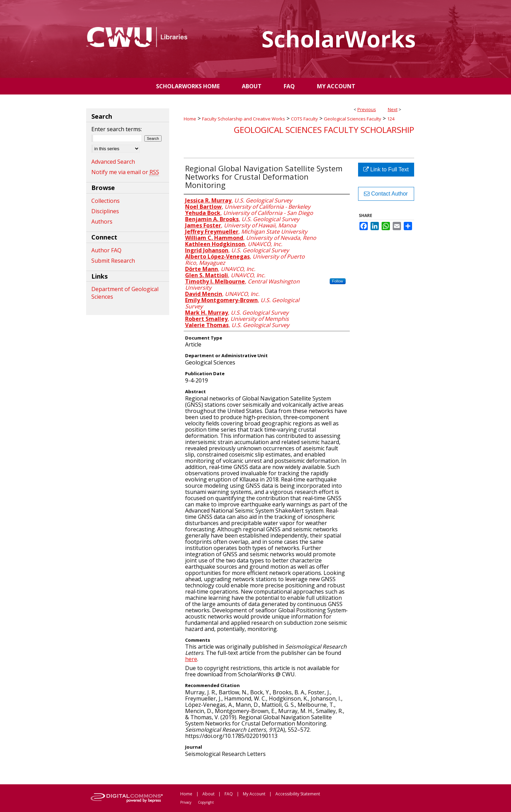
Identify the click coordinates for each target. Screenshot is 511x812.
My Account (254, 794)
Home (190, 119)
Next (393, 109)
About (208, 794)
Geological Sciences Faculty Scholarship (324, 130)
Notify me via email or (125, 172)
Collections (106, 201)
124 (391, 119)
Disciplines (105, 211)
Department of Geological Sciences (125, 293)
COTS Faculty (304, 119)
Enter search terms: (117, 129)
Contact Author (386, 194)
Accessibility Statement (298, 794)
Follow (338, 281)
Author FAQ (106, 250)
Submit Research (113, 261)
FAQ (229, 794)
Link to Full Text (386, 169)
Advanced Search (113, 162)
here (191, 659)
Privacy (186, 802)
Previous (367, 109)
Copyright (206, 802)
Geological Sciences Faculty (353, 119)
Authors (102, 222)
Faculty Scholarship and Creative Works (244, 119)
